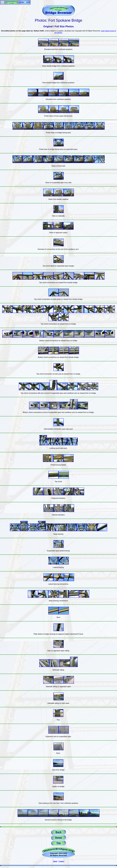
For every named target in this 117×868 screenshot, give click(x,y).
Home (58, 837)
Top (58, 843)
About (55, 861)
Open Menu (2, 2)
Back (58, 832)
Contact (61, 861)
